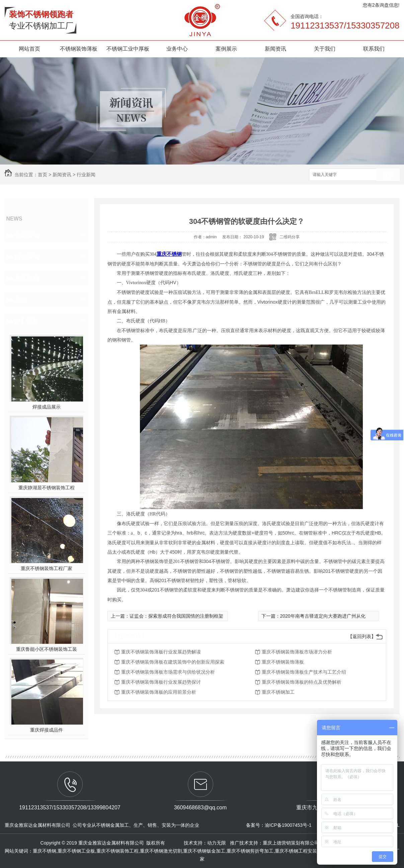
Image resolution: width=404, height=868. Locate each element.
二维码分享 (290, 237)
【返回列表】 (362, 636)
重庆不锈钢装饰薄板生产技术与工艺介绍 (304, 672)
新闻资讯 (275, 49)
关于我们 (325, 49)
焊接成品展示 (47, 407)
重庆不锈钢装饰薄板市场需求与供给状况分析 (168, 672)
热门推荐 (27, 321)
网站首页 (29, 49)
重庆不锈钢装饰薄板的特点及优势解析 (302, 682)
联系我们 (374, 49)
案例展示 (226, 49)
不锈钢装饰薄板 (79, 49)
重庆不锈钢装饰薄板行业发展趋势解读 (161, 652)
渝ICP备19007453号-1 (288, 825)
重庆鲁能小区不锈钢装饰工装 (47, 649)
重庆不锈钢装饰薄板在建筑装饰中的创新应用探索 (173, 662)
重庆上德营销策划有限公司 (292, 843)
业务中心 (177, 49)
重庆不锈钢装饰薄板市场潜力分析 (297, 652)
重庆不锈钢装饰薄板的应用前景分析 (159, 692)
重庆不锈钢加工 (278, 692)
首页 (43, 175)
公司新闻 (27, 235)
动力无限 (217, 843)
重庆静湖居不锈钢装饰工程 (47, 488)
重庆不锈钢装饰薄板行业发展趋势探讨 (161, 682)
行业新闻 (86, 175)
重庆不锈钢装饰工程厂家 (47, 568)
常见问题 (27, 278)
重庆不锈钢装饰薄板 (283, 662)
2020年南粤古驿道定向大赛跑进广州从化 (323, 616)
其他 (21, 300)
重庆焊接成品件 (47, 730)
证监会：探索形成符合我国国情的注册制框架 (176, 616)
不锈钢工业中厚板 (128, 49)
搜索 (388, 175)
